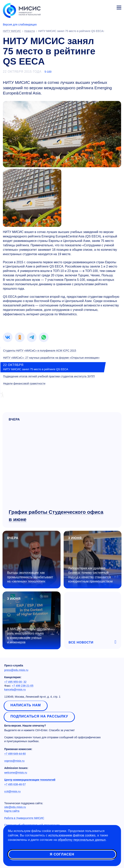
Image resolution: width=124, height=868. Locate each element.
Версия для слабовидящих (20, 24)
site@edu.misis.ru (15, 807)
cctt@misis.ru (12, 791)
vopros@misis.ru (14, 761)
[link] (8, 337)
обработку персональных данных (82, 840)
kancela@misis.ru (15, 690)
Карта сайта (12, 811)
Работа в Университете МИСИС (24, 818)
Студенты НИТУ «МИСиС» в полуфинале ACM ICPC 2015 (40, 351)
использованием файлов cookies (72, 835)
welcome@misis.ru (16, 773)
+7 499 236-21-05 (23, 686)
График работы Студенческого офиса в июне (56, 516)
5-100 (48, 72)
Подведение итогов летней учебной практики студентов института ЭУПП (49, 376)
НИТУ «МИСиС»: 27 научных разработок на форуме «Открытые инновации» (51, 358)
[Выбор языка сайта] (101, 7)
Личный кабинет (110, 7)
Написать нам (26, 705)
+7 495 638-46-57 (15, 784)
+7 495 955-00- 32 (15, 682)
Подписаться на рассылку (39, 716)
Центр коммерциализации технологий (30, 780)
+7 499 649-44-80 (15, 754)
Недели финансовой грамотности (24, 384)
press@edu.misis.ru (16, 670)
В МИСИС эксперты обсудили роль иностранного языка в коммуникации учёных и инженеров (29, 636)
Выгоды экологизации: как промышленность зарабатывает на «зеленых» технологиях (30, 577)
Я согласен (62, 854)
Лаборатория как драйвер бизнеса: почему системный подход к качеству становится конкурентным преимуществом (91, 575)
